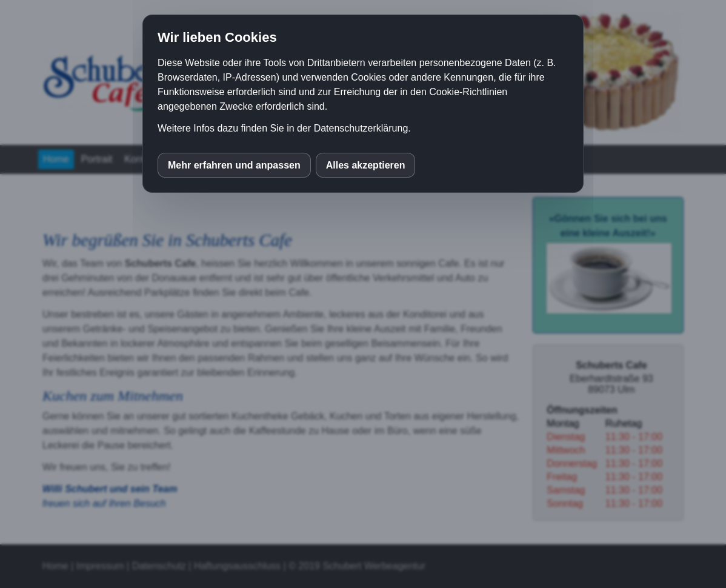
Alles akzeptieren (366, 165)
